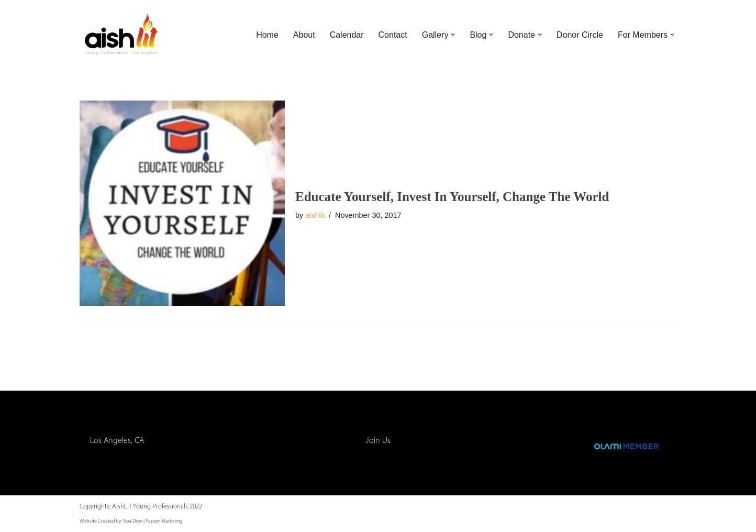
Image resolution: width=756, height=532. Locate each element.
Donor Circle (580, 35)
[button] (453, 35)
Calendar (347, 35)
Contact (393, 35)
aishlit (315, 215)
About (304, 35)
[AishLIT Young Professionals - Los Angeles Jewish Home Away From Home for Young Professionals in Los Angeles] (121, 35)
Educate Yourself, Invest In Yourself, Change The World (452, 197)
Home (267, 35)
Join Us (378, 441)
